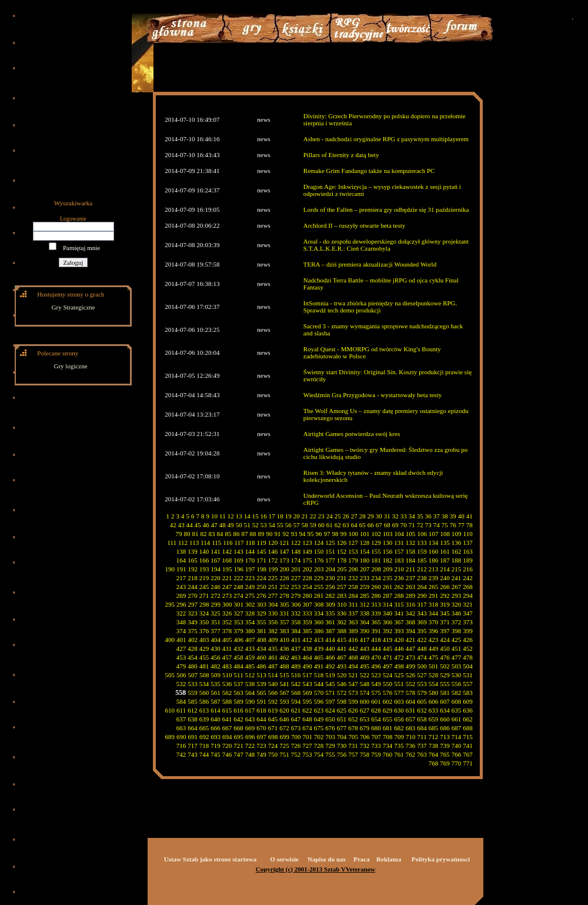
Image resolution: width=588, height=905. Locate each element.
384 (296, 631)
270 (193, 595)
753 (307, 754)
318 (434, 604)
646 (284, 719)
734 (388, 746)
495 (365, 666)
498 (399, 666)
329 (261, 613)
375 (193, 631)
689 (170, 737)
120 (273, 543)
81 (196, 534)
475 (434, 657)
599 (353, 701)
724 (273, 746)
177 (330, 560)
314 (388, 604)
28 (363, 516)
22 (313, 516)
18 (280, 516)
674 (307, 728)
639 (204, 719)
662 (468, 719)
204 (331, 569)
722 (250, 746)
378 (227, 631)
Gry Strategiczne (73, 307)
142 (227, 551)
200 (285, 569)
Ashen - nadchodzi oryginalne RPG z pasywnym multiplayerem (386, 139)
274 (238, 595)
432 (238, 648)
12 (231, 516)
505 (170, 675)
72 (420, 525)
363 (353, 622)
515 (284, 675)
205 (342, 569)
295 (170, 604)
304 (273, 604)
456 (216, 657)
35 (420, 516)
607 (445, 701)
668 (238, 728)
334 (319, 613)
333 (307, 613)
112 (183, 543)
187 (445, 560)
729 (330, 746)
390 (365, 631)
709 (400, 737)
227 (296, 578)
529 (445, 675)
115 (216, 543)
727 (307, 746)
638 (193, 719)
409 (273, 640)
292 (445, 595)
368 (411, 622)
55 (280, 525)
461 (273, 657)
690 (181, 737)
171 (261, 560)
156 (388, 551)
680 (376, 728)
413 (319, 640)
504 (468, 666)
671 (273, 728)
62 (338, 525)
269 (181, 595)
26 (346, 516)
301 (239, 604)
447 (411, 648)
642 (238, 719)
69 (395, 525)
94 (303, 534)
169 (238, 560)
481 (204, 666)
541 (284, 684)
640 (216, 719)
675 (319, 728)
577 (399, 693)
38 (445, 516)
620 (284, 710)
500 (422, 666)
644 (261, 719)
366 (388, 622)
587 (216, 701)
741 (468, 746)
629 (388, 710)
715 (468, 737)
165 (193, 560)
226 (284, 578)
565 (261, 693)
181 (376, 560)
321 (468, 604)
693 (216, 737)
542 (296, 684)
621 (296, 710)
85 (228, 534)
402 (193, 640)
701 (308, 737)
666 (216, 728)
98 (335, 534)
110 (468, 534)
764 (434, 754)
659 (434, 719)
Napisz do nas (327, 859)
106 (422, 534)
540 (273, 684)
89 (261, 534)
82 (204, 534)
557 (468, 684)
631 (411, 710)
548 (365, 684)
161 (445, 551)
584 (181, 701)
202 (308, 569)
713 (445, 737)
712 (434, 737)
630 (399, 710)
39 (453, 516)
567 (284, 693)
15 (255, 516)
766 (457, 754)
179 (353, 560)
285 (365, 595)
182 (388, 560)
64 (354, 525)
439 (319, 648)
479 (181, 666)
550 (388, 684)
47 (214, 525)
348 (181, 622)
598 (342, 701)
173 (284, 560)
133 (422, 543)
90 (270, 534)
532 (181, 684)
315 (399, 604)
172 (273, 560)
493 (342, 666)
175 (307, 560)
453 (181, 657)
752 (296, 754)
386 (319, 631)
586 (204, 701)
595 (307, 701)
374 (181, 631)
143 (238, 551)
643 (250, 719)
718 (204, 746)
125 (330, 543)
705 (354, 737)
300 (227, 604)
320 (457, 604)
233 (365, 578)
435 (273, 648)
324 (204, 613)
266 (445, 587)
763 (422, 754)
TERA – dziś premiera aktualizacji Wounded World (370, 264)
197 (250, 569)
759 (376, 754)
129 (376, 543)
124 (319, 543)
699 (285, 737)
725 (284, 746)
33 (404, 516)
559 (193, 693)
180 (365, 560)
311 (353, 604)
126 (342, 543)
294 (468, 595)
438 (307, 648)
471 (388, 657)
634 (445, 710)
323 (193, 613)
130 (388, 543)
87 (245, 534)
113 (194, 543)
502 (445, 666)
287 (388, 595)
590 (250, 701)
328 (250, 613)
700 (296, 737)
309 (331, 604)
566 (273, 693)
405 (227, 640)
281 (319, 595)
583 (468, 693)
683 (411, 728)
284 (353, 595)
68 (387, 525)
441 (342, 648)
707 (377, 737)
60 (321, 525)
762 (411, 754)
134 (434, 543)
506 (181, 675)
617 (250, 710)
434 (261, 648)
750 (273, 754)
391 (376, 631)
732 (365, 746)
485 (250, 666)
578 (411, 693)
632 (422, 710)
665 (204, 728)
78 (470, 525)
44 (190, 525)
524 (388, 675)
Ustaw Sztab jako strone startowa (210, 859)
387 (330, 631)
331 (284, 613)
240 (445, 578)
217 (181, 578)
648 (307, 719)
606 (434, 701)
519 (330, 675)
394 (411, 631)
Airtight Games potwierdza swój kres (352, 434)
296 (181, 604)
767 (468, 754)
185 (422, 560)
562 (227, 693)
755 (330, 754)
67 (379, 525)
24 (330, 516)
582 (457, 693)
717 (193, 746)
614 (216, 710)
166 (204, 560)
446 (399, 648)
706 (365, 737)
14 (247, 516)
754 (319, 754)
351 (216, 622)
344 (434, 613)
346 (457, 613)
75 (445, 525)
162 (457, 551)
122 (296, 543)
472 (399, 657)
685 (434, 728)
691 (193, 737)
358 (296, 622)
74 (437, 525)
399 (468, 631)
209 (388, 569)
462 (284, 657)
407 (250, 640)
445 (388, 648)
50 (239, 525)
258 (353, 587)
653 (365, 719)
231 (342, 578)
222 (238, 578)
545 (330, 684)
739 (445, 746)
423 (434, 640)
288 (399, 595)
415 (342, 640)
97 (327, 534)
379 (238, 631)
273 (227, 595)
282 (330, 595)
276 (261, 595)
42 (173, 525)
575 (376, 693)
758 (365, 754)
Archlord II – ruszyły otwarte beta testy (355, 225)
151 (330, 551)
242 (468, 578)
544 (319, 684)
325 (216, 613)
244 (193, 587)
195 (227, 569)
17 (272, 516)
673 (296, 728)
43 (181, 525)
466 (330, 657)
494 (353, 666)
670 (261, 728)
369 (422, 622)
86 (237, 534)
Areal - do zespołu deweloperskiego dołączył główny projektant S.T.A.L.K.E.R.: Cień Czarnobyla (386, 245)
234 (376, 578)
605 (422, 701)
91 (278, 534)
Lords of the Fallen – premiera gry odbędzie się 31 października (386, 209)
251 (273, 587)
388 (342, 631)
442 (353, 648)
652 (353, 719)
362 (342, 622)
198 (262, 569)
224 (261, 578)
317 (422, 604)
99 (344, 534)
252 (284, 587)
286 (376, 595)
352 (227, 622)
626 (353, 710)
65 (363, 525)
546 (342, 684)
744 (204, 754)
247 (227, 587)
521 (353, 675)
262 (399, 587)
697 (262, 737)
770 (457, 763)
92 (286, 534)
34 (412, 516)
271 (204, 595)
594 (296, 701)
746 (227, 754)
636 (468, 710)
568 (296, 693)
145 (261, 551)
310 (342, 604)
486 (261, 666)
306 (296, 604)
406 (239, 640)
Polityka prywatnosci (441, 859)
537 (238, 684)
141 (216, 551)
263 (411, 587)
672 (284, 728)
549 (376, 684)
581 (445, 693)
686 (445, 728)
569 (307, 693)
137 (468, 543)
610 (170, 710)
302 (250, 604)
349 (193, 622)
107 (434, 534)
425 (457, 640)
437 (296, 648)
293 (457, 595)
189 (468, 560)
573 (353, 693)
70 (404, 525)
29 (371, 516)
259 (365, 587)
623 (319, 710)
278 (284, 595)
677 (342, 728)
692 (204, 737)
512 (250, 675)
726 (296, 746)
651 (342, 719)
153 (353, 551)
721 (238, 746)
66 (371, 525)
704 (342, 737)
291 (434, 595)
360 (319, 622)
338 (365, 613)
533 (193, 684)
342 (411, 613)
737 (422, 746)
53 (264, 525)
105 (411, 534)
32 (395, 516)
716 (181, 746)
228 (307, 578)
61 (330, 525)
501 (434, 666)
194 (216, 569)
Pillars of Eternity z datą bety (341, 155)
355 (261, 622)
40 (461, 516)
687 (457, 728)
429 (204, 648)
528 (434, 675)
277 (273, 595)
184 (411, 560)
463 (296, 657)
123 (307, 543)
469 (365, 657)
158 (411, 551)
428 (193, 648)
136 (457, 543)
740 (457, 746)
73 (428, 525)
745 (216, 754)
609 (468, 701)
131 (399, 543)
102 (377, 534)
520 (342, 675)
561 (216, 693)
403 (204, 640)
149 (307, 551)
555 (445, 684)
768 (434, 763)
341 (399, 613)
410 (285, 640)
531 (468, 675)
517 (307, 675)
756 (342, 754)
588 (227, 701)
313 (376, 604)
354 (250, 622)
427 (181, 648)
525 (399, 675)
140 (204, 551)
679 (365, 728)
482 (216, 666)
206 (354, 569)
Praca (361, 859)
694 (227, 737)
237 (411, 578)
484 (238, 666)
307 (308, 604)
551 (399, 684)
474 (422, 657)
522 (365, 675)
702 (319, 737)
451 (457, 648)
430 (216, 648)
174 (296, 560)
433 (250, 648)
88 (253, 534)
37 (437, 516)
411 (296, 640)
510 (227, 675)
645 (273, 719)
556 (457, 684)
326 (227, 613)
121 (284, 543)
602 (388, 701)
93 (294, 534)
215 (457, 569)
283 (342, 595)
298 (204, 604)
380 (250, 631)
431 (227, 648)
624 (330, 710)
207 (365, 569)
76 (453, 525)
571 (330, 693)
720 (227, 746)
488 (284, 666)
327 (238, 613)
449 (434, 648)
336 (342, 613)
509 (216, 675)
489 (296, 666)
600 (365, 701)
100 (354, 534)
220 (216, 578)
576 (388, 693)
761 (399, 754)
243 (181, 587)
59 (313, 525)
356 (273, 622)
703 (331, 737)
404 (216, 640)
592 (273, 701)
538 (250, 684)
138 (181, 551)
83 (212, 534)
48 (223, 525)
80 (187, 534)
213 (434, 569)
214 (445, 569)
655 (388, 719)
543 (307, 684)
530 (457, 675)
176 (319, 560)
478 (468, 657)
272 (216, 595)
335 (330, 613)
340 (388, 613)
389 (353, 631)
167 (216, 560)
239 (434, 578)
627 (365, 710)
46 (206, 525)
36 (428, 516)
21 (305, 516)
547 (353, 684)
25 (338, 516)
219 (204, 578)
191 (181, 569)
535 (216, 684)
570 (319, 693)
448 (422, 648)
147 (284, 551)
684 (422, 728)
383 (284, 631)
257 (342, 587)
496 (376, 666)
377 (216, 631)
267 (457, 587)
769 (445, 763)
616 (238, 710)
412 (307, 640)
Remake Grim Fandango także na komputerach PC (369, 171)
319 (445, 604)
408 (262, 640)
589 (238, 701)
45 (198, 525)
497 (388, 666)
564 (250, 693)
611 (181, 710)
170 (250, 560)
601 (376, 701)
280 (307, 595)
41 (470, 516)
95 (311, 534)
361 (330, 622)
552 (411, 684)
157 (399, 551)
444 (376, 648)
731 (353, 746)
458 (238, 657)
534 (204, 684)
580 (434, 693)
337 (353, 613)
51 (247, 525)
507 (193, 675)
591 (261, 701)
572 (342, 693)
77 (461, 525)
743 (193, 754)
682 (399, 728)
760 (388, 754)
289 (411, 595)
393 (399, 631)
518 (319, 675)
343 (422, 613)
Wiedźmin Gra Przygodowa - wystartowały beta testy (372, 395)
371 (445, 622)
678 (353, 728)
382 (273, 631)
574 (365, 693)
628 (376, 710)
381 (261, 631)
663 (181, 728)
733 (376, 746)
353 (238, 622)
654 (376, 719)
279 (296, 595)
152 (342, 551)
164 (181, 560)
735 (399, 746)
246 (216, 587)
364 (365, 622)
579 (422, 693)
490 (307, 666)
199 (273, 569)
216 (468, 569)
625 (342, 710)
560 (204, 693)
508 (204, 675)
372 (457, 622)
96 (319, 534)
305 (285, 604)
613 (204, 710)
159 (422, 551)
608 (457, 701)
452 (468, 648)
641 (227, 719)
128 (365, 543)
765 (445, 754)
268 (468, 587)
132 (411, 543)
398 (457, 631)
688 (468, 728)
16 (264, 516)
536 (227, 684)
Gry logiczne (71, 366)
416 (353, 640)
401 (181, 640)
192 (193, 569)
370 (434, 622)
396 (434, 631)
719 (216, 746)
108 (445, 534)
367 (399, 622)
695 (239, 737)
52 (255, 525)
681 (388, 728)
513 (261, 675)
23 (321, 516)
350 (204, 622)
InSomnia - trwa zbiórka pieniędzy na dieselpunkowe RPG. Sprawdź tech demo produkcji (380, 307)
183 (399, 560)
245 (204, 587)
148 (296, 551)
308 (319, 604)
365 (376, 622)
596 (319, 701)
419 (388, 640)
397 (445, 631)
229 (319, 578)
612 (193, 710)
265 (434, 587)
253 (296, 587)
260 (376, 587)
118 (250, 543)
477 (457, 657)
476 (445, 657)
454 (193, 657)
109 (457, 534)
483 (227, 666)
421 (411, 640)
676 (330, 728)
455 (204, 657)
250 (261, 587)
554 (434, 684)
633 (434, 710)
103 (388, 534)
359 (307, 622)
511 (239, 675)
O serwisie (284, 859)
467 (342, 657)
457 (227, 657)
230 (330, 578)
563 (238, 693)
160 (434, 551)
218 (193, 578)
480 (193, 666)
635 (457, 710)
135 (445, 543)
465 (319, 657)
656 (399, 719)
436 (284, 648)
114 (205, 543)
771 (468, 763)
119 (262, 543)
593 (284, 701)
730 (342, 746)
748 (250, 754)
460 (261, 657)
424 (445, 640)
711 (422, 737)
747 (238, 754)
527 (422, 675)
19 (288, 516)
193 (204, 569)
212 (422, 569)
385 (307, 631)
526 (411, 675)
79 (179, 534)
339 (376, 613)
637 (181, 719)
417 (365, 640)
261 (388, 587)
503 (457, 666)
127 (353, 543)
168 (227, 560)
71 (412, 525)
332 (296, 613)
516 (296, 675)
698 (273, 737)
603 (399, 701)
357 (284, 622)
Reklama (389, 859)
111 (172, 543)
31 (387, 516)
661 (457, 719)
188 (457, 560)
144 (250, 551)
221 (227, 578)
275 (250, 595)
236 (399, 578)
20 (297, 516)
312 (365, 604)
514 (273, 675)
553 (422, 684)
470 (376, 657)
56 (288, 525)
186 (434, 560)
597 (330, 701)
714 (457, 737)
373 (468, 622)
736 (411, 746)
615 (227, 710)
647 (296, 719)
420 (399, 640)
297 (193, 604)
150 (319, 551)
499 (411, 666)
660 (445, 719)
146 (273, 551)
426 (468, 640)
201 (296, 569)
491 (319, 666)
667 (227, 728)
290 (422, 595)
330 (273, 613)
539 (261, 684)
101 (365, 534)
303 (262, 604)
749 (261, 754)
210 (400, 569)
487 (273, 666)
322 (181, 613)
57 (297, 525)
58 (305, 525)
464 (307, 657)
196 (239, 569)
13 (239, 516)
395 (422, 631)
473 (411, 657)
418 (376, 640)
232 (353, 578)
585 (193, 701)
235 (388, 578)
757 (353, 754)
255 (319, 587)
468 (353, 657)
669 (250, 728)
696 (250, 737)
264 (422, 587)
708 (388, 737)
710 (411, 737)
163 (468, 551)
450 (445, 648)
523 (376, 675)
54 (272, 525)
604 (411, 701)
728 (319, 746)
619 (273, 710)
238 (422, 578)
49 (231, 525)
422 (422, 640)
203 (319, 569)
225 (273, 578)
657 (411, 719)
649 (319, 719)
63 (346, 525)
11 (223, 516)
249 (250, 587)
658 (422, 719)
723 (261, 746)
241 (457, 578)
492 (330, 666)
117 (239, 543)
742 (181, 754)
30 (379, 516)
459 (250, 657)
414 (330, 640)
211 (410, 569)
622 (307, 710)
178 (342, 560)
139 (193, 551)
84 (220, 534)
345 (445, 613)
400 (170, 640)
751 (284, 754)
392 (388, 631)
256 (330, 587)
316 (411, 604)
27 (354, 516)
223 (250, 578)
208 (377, 569)
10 (214, 516)
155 (376, 551)
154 (365, 551)
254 (307, 587)
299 (216, 604)
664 (193, 728)
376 (204, 631)
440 (330, 648)
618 (261, 710)
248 (238, 587)
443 (365, 648)
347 (468, 613)
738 (434, 746)
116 (228, 543)
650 (330, 719)
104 (400, 534)
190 (170, 569)
